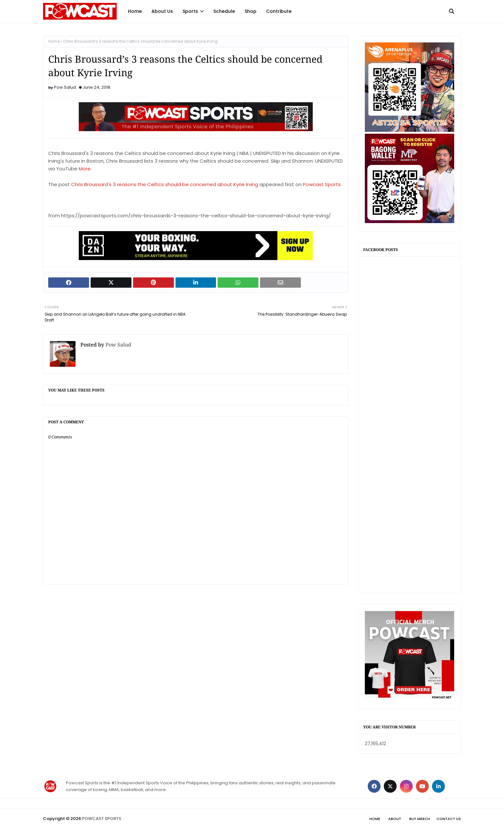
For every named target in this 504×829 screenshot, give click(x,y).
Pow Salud (65, 87)
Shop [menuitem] (251, 11)
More (85, 169)
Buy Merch (420, 819)
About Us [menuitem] (162, 11)
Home (54, 41)
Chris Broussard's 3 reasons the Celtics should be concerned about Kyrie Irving (165, 184)
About (395, 819)
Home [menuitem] (135, 11)
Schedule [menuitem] (224, 11)
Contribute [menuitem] (279, 11)
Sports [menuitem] (190, 11)
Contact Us (449, 819)
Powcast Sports (322, 184)
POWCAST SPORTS (102, 819)
